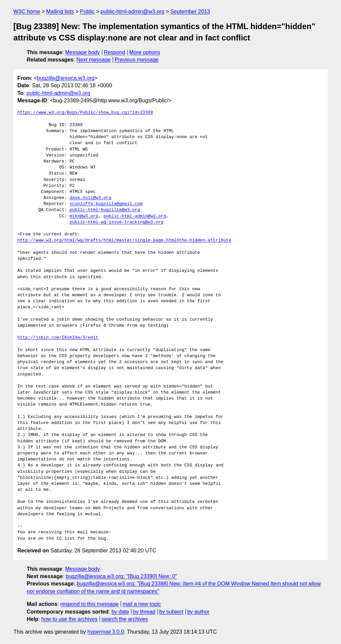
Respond (115, 52)
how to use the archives (70, 619)
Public (87, 12)
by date (120, 612)
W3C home (27, 12)
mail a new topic (142, 604)
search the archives (125, 619)
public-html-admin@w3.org (133, 12)
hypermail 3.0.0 (105, 632)
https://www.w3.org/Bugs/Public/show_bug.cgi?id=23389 (85, 113)
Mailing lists (60, 12)
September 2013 (190, 12)
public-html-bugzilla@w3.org (105, 210)
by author (198, 612)
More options (145, 52)
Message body (83, 52)
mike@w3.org (84, 216)
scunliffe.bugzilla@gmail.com (106, 204)
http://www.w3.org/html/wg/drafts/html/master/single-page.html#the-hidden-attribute (124, 240)
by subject (171, 612)
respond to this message (89, 604)
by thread (144, 612)
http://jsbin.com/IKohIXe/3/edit (58, 338)
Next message (94, 60)
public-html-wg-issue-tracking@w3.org (117, 222)
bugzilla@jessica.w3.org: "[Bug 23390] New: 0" (122, 576)
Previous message (137, 60)
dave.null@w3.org (90, 198)
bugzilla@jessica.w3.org (66, 78)
